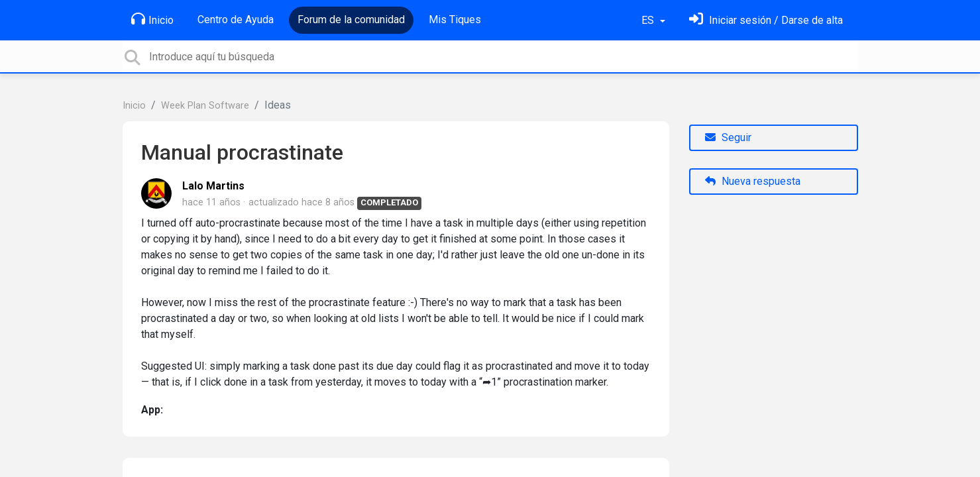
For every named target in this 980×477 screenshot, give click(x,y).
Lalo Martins (213, 186)
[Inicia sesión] (766, 20)
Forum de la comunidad (351, 20)
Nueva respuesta (753, 181)
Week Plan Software (205, 106)
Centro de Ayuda (236, 20)
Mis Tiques (455, 20)
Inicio (152, 19)
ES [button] (649, 20)
